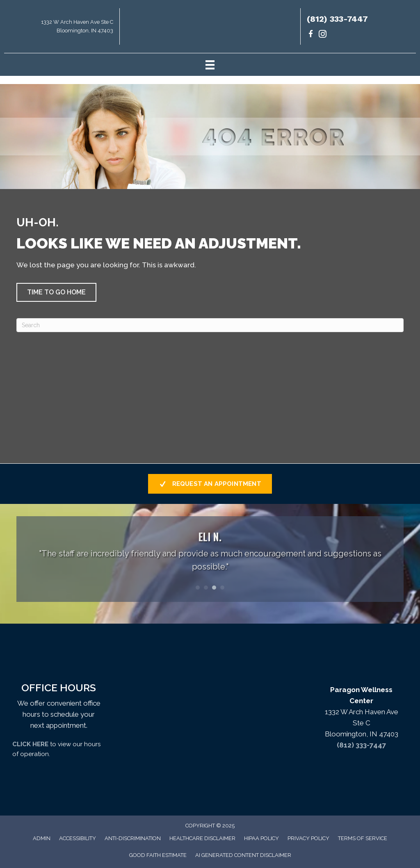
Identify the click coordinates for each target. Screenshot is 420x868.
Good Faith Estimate (158, 855)
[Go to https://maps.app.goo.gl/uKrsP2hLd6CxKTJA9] (60, 29)
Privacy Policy (308, 838)
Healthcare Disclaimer (202, 838)
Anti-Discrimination (133, 838)
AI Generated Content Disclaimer (243, 855)
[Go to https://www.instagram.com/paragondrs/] (323, 35)
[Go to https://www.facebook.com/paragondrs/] (311, 35)
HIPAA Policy (261, 838)
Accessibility (78, 838)
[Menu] (210, 64)
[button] (56, 292)
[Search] (210, 325)
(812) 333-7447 (337, 19)
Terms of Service (363, 838)
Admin (42, 838)
